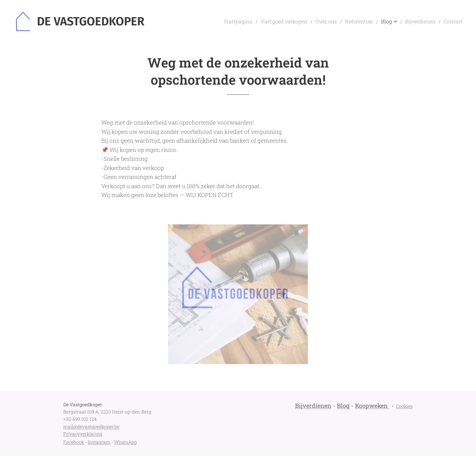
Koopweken (371, 406)
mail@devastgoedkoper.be (91, 427)
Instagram (99, 442)
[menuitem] (260, 21)
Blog (343, 406)
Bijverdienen (313, 406)
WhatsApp (125, 442)
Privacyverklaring (83, 434)
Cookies (404, 406)
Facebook (74, 442)
